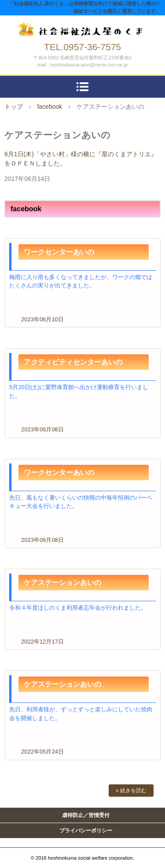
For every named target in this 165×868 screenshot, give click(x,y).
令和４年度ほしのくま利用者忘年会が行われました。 (78, 608)
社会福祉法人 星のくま (83, 27)
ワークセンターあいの (59, 252)
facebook (49, 107)
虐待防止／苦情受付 (86, 815)
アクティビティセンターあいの (73, 362)
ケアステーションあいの (62, 583)
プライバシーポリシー (86, 831)
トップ (14, 107)
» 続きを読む (131, 791)
